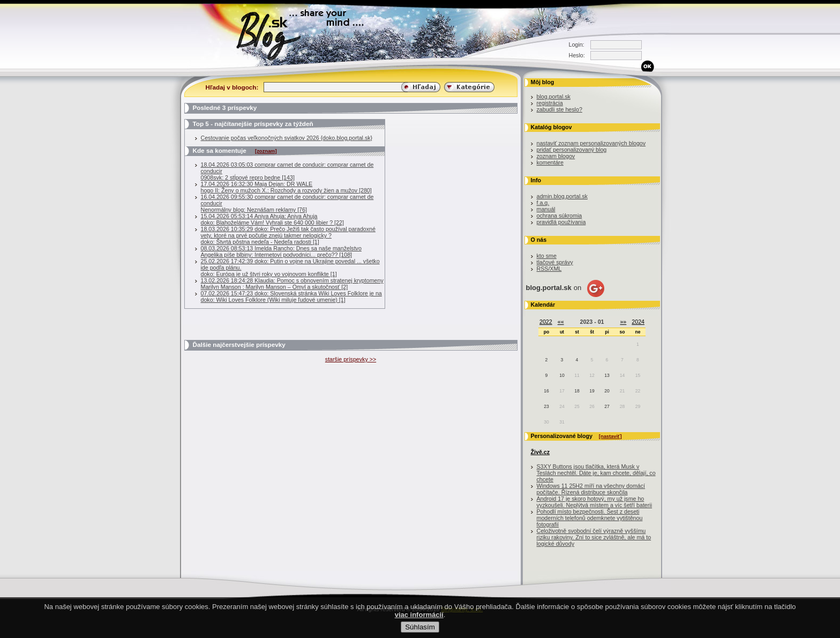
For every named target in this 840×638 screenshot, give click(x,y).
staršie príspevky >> (351, 359)
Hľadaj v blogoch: (232, 87)
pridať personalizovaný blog (572, 150)
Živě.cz (541, 452)
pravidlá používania (561, 222)
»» (623, 322)
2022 (546, 322)
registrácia (550, 103)
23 (546, 406)
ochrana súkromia (560, 216)
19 (592, 391)
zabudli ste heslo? (560, 109)
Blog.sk (271, 34)
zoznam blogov (556, 156)
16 (546, 391)
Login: (577, 44)
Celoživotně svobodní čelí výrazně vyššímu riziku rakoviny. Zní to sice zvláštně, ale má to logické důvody (594, 537)
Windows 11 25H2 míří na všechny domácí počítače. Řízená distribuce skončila (591, 489)
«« (561, 322)
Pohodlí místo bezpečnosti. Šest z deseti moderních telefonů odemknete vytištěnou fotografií (590, 518)
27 (607, 406)
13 (607, 375)
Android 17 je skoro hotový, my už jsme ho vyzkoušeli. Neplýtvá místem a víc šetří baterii (595, 502)
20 (607, 391)
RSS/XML (549, 269)
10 (562, 375)
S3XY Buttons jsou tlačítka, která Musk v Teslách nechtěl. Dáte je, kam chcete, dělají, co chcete (596, 473)
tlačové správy (555, 262)
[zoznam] (266, 151)
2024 (638, 322)
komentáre (550, 162)
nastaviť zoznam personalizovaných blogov (591, 143)
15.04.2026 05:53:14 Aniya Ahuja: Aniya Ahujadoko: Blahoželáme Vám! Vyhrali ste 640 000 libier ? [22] (272, 219)
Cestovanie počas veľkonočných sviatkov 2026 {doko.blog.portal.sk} (287, 138)
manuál (546, 209)
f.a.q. (543, 203)
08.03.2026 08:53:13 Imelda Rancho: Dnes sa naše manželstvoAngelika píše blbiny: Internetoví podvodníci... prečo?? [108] (281, 251)
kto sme (547, 256)
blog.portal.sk (554, 97)
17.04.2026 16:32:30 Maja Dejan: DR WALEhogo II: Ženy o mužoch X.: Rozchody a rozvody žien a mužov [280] (286, 187)
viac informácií (419, 619)
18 (577, 391)
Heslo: (577, 55)
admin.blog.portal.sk (562, 196)
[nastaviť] (610, 436)
